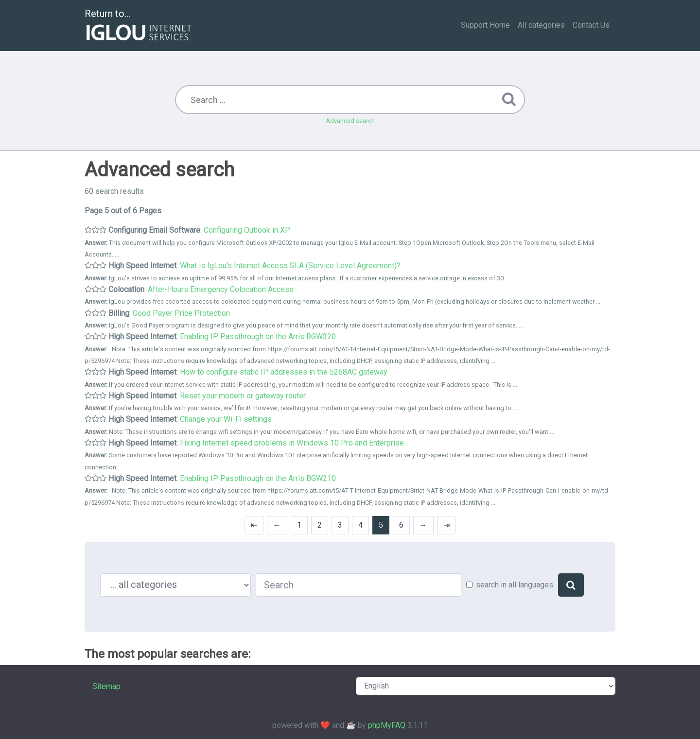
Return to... (139, 26)
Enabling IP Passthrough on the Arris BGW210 (258, 478)
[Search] (571, 585)
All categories (541, 25)
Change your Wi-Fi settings (226, 419)
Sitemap (106, 686)
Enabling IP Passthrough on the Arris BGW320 (258, 336)
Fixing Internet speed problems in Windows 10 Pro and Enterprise (292, 443)
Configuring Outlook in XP (247, 230)
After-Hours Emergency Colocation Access (221, 289)
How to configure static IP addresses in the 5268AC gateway (284, 372)
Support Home (485, 25)
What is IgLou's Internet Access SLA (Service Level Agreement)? (290, 266)
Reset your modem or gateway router (243, 396)
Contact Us (591, 25)
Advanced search (350, 121)
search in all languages (515, 585)
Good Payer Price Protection (181, 313)
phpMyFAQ (387, 725)
